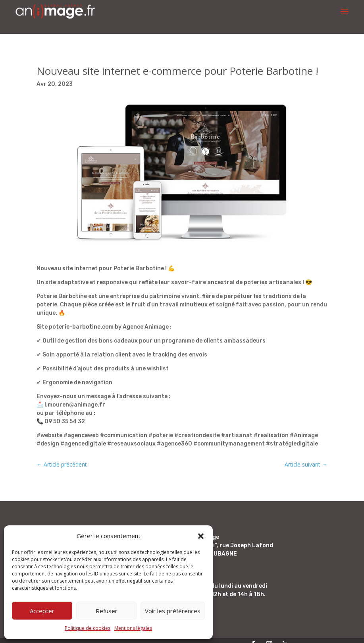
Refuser (107, 611)
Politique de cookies (88, 628)
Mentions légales (133, 628)
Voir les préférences (173, 611)
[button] (201, 536)
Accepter (42, 611)
